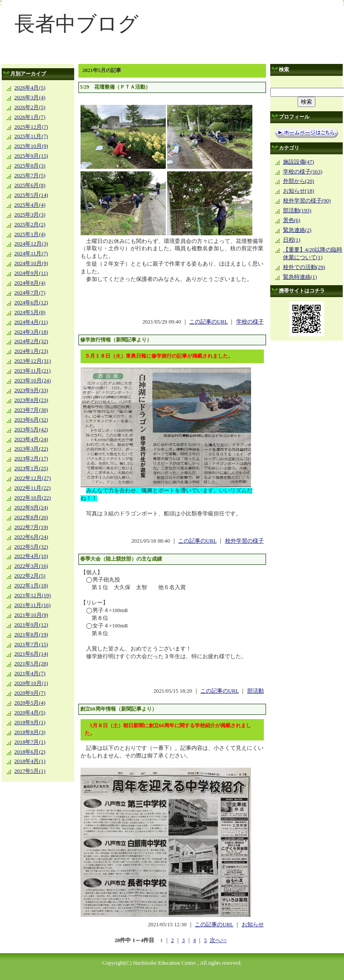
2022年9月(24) (31, 508)
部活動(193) (297, 211)
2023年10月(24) (33, 381)
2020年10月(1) (31, 683)
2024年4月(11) (31, 322)
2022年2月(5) (30, 576)
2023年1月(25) (31, 468)
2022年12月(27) (33, 478)
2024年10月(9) (31, 263)
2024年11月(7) (31, 254)
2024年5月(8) (30, 312)
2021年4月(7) (30, 674)
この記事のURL (208, 322)
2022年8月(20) (31, 517)
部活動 (256, 691)
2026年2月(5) (30, 107)
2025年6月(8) (30, 185)
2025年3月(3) (30, 215)
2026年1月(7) (30, 117)
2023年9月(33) (31, 390)
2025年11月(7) (31, 136)
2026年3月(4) (30, 98)
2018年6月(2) (30, 752)
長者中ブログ (77, 24)
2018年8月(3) (30, 732)
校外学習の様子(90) (307, 201)
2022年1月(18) (31, 586)
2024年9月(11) (31, 273)
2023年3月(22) (31, 449)
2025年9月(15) (31, 156)
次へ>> (218, 940)
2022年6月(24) (31, 537)
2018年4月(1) (30, 761)
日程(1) (292, 240)
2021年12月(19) (33, 596)
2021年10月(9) (31, 615)
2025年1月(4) (30, 234)
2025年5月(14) (31, 195)
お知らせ (253, 925)
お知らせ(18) (299, 191)
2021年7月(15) (31, 645)
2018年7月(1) (30, 742)
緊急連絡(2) (297, 230)
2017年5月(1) (30, 771)
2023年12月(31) (33, 361)
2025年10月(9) (31, 146)
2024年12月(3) (31, 244)
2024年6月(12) (31, 303)
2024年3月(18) (31, 332)
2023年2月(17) (31, 459)
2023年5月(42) (31, 430)
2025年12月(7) (31, 127)
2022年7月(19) (31, 527)
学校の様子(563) (303, 172)
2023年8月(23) (31, 400)
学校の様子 (250, 322)
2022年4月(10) (31, 556)
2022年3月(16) (31, 566)
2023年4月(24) (31, 439)
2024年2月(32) (31, 341)
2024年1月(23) (31, 351)
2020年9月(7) (30, 693)
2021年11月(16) (33, 605)
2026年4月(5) (30, 88)
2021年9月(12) (31, 625)
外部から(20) (299, 181)
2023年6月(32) (31, 420)
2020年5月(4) (30, 703)
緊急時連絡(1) (300, 277)
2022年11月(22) (33, 488)
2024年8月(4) (30, 283)
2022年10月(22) (33, 498)
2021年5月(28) (31, 664)
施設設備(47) (299, 162)
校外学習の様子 (244, 541)
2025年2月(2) (30, 225)
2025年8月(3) (30, 166)
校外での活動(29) (304, 267)
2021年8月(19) (31, 635)
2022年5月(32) (31, 547)
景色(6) (292, 220)
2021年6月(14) (31, 654)
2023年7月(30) (31, 410)
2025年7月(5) (30, 176)
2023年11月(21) (33, 371)
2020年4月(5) (30, 713)
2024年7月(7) (30, 293)
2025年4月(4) (30, 205)
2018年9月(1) (30, 723)
